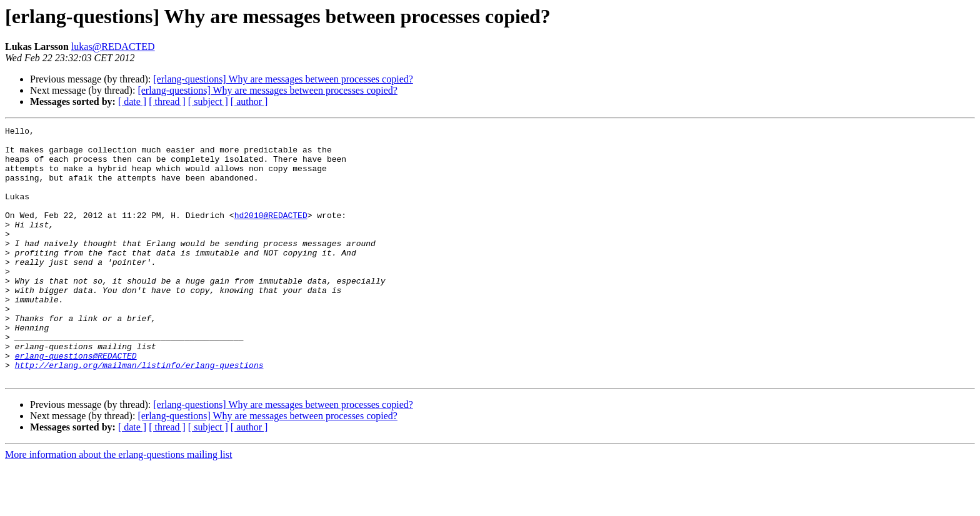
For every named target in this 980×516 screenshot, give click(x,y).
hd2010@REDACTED (271, 234)
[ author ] (249, 102)
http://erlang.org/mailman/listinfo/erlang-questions (139, 414)
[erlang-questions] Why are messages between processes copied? (283, 79)
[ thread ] (167, 102)
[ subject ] (208, 102)
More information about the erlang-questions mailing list (118, 505)
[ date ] (132, 102)
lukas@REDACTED (113, 47)
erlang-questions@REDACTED (76, 402)
